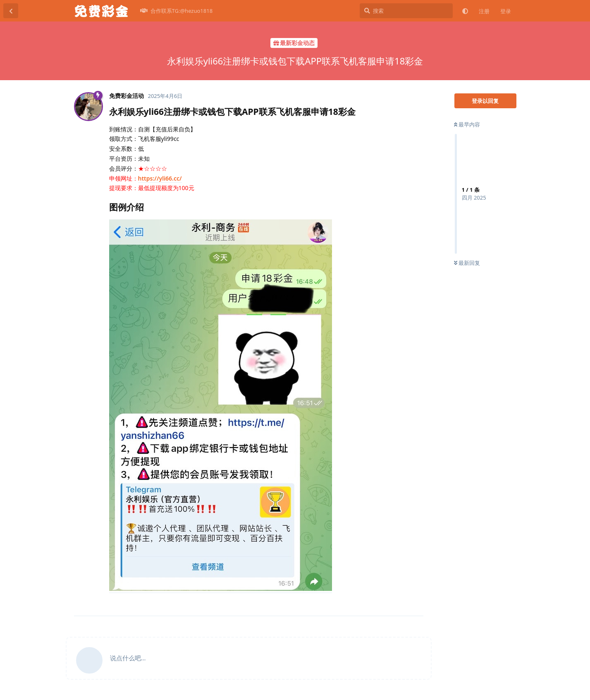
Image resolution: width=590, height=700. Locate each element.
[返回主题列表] (11, 11)
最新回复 (467, 263)
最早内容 (467, 124)
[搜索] (406, 11)
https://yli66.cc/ (160, 178)
